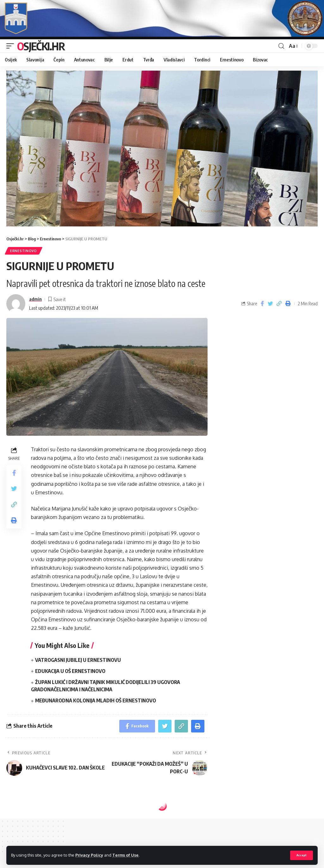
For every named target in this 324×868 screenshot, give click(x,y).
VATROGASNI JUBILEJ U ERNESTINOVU (78, 660)
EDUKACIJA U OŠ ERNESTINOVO (70, 671)
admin (35, 299)
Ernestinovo (24, 251)
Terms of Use (125, 855)
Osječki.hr (41, 46)
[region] (162, 149)
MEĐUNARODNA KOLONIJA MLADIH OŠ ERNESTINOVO (96, 700)
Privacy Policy (89, 855)
